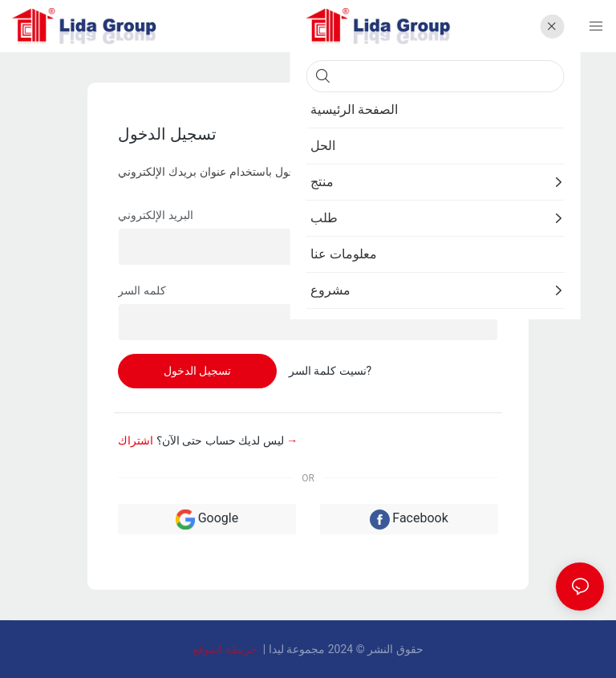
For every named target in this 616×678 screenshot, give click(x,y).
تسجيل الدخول (197, 371)
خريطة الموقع (226, 649)
